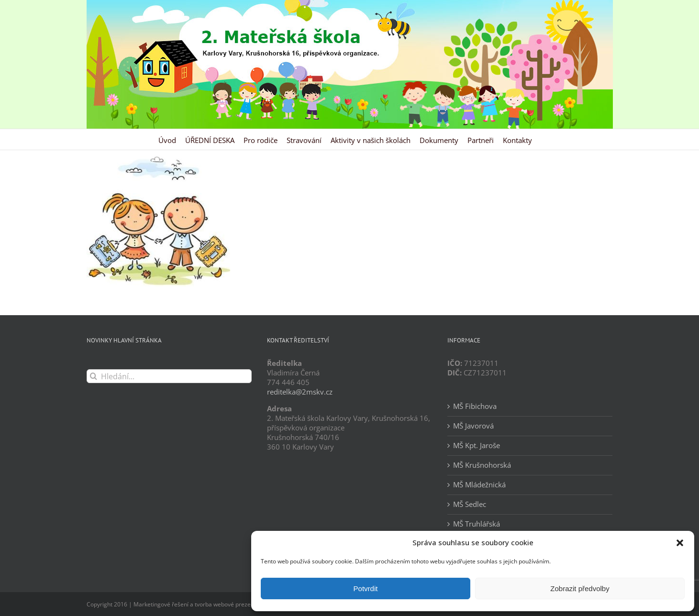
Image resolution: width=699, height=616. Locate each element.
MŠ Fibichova (475, 406)
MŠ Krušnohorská (482, 465)
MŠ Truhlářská (477, 524)
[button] (680, 543)
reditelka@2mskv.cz (300, 392)
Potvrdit (366, 588)
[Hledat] (94, 376)
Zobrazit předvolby (580, 588)
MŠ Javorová (473, 426)
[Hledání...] (169, 376)
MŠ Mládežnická (479, 485)
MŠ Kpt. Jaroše (477, 445)
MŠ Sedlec (470, 504)
